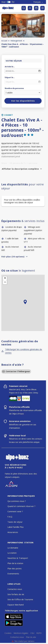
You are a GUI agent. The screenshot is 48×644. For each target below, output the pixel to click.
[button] (25, 305)
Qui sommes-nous (16, 501)
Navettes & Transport (18, 558)
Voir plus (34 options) (15, 257)
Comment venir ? (15, 511)
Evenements (13, 574)
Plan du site (31, 637)
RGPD (39, 633)
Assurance (12, 532)
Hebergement (16, 41)
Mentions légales (21, 633)
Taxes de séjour (15, 522)
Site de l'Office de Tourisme (20, 599)
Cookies (8, 633)
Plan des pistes (15, 568)
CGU (32, 633)
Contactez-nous (15, 589)
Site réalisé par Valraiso (23, 641)
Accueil (4, 41)
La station (12, 553)
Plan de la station (15, 563)
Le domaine (13, 548)
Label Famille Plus (16, 527)
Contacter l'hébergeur (16, 371)
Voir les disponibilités (23, 101)
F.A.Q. (10, 517)
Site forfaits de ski (16, 594)
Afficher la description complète (22, 169)
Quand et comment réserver (21, 506)
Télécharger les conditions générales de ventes (22, 351)
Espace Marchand (16, 605)
